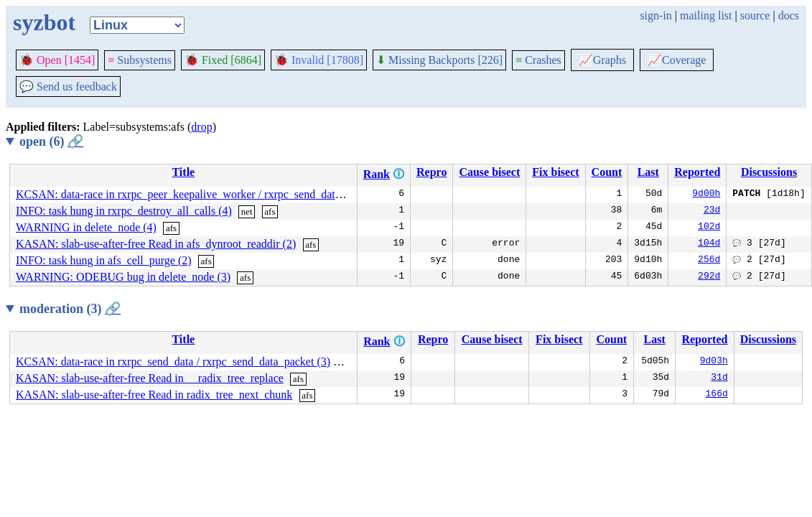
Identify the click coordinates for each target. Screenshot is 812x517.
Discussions (769, 172)
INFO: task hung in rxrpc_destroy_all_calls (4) (124, 211)
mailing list (706, 15)
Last (648, 172)
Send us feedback (68, 87)
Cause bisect (489, 172)
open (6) (51, 141)
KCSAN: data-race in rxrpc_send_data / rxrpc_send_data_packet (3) (173, 362)
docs (789, 15)
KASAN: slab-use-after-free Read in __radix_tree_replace (150, 378)
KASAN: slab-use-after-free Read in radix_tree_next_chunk (154, 395)
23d (712, 211)
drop (201, 127)
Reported (697, 172)
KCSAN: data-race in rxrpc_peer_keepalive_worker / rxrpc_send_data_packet (196, 194)
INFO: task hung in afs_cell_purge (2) (104, 260)
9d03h (714, 362)
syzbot (44, 22)
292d (709, 277)
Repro (431, 172)
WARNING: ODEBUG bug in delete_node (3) (123, 277)
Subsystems (140, 60)
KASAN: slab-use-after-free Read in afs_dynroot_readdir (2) (156, 244)
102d (709, 228)
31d (719, 378)
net (247, 211)
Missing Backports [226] (439, 60)
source (755, 15)
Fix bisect (555, 172)
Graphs (602, 60)
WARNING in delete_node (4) (86, 227)
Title (183, 172)
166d (717, 395)
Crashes (538, 60)
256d (709, 261)
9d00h (706, 195)
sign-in (655, 15)
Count (607, 172)
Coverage (677, 60)
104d (709, 244)
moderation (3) (70, 309)
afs (270, 211)
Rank (377, 174)
